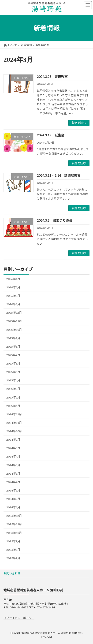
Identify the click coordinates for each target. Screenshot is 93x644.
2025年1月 (13, 406)
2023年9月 (13, 541)
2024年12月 (14, 414)
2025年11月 (14, 321)
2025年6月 (13, 363)
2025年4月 (13, 381)
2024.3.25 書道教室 (52, 76)
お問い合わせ (12, 573)
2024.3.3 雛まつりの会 (55, 220)
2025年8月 (13, 347)
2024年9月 (13, 440)
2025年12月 (14, 313)
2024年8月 (13, 448)
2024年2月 (13, 499)
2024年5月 (13, 474)
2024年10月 (14, 431)
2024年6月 (13, 465)
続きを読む (79, 123)
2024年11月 (14, 423)
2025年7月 (13, 355)
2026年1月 (13, 304)
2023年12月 (14, 516)
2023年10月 (14, 533)
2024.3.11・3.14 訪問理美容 (59, 175)
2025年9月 (13, 338)
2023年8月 (13, 550)
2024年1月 (13, 507)
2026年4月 (13, 279)
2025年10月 (14, 330)
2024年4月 (13, 482)
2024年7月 (13, 457)
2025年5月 (13, 372)
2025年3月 (13, 389)
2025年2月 (13, 397)
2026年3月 (13, 287)
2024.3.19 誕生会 (51, 135)
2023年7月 (13, 558)
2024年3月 (13, 490)
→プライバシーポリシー (19, 618)
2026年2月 (13, 296)
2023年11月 (14, 524)
